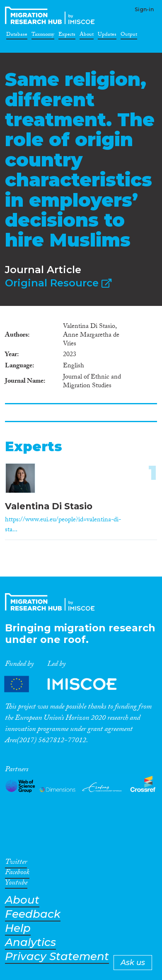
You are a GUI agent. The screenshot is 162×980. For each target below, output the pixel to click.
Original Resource (58, 283)
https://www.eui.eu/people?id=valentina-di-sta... (63, 525)
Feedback (33, 914)
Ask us (133, 963)
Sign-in (144, 9)
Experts (67, 36)
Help (18, 928)
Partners (68, 684)
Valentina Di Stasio (49, 506)
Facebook (17, 874)
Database (17, 36)
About (87, 36)
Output (129, 36)
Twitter (16, 863)
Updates (107, 36)
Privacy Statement (57, 957)
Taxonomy (43, 36)
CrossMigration (51, 15)
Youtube (16, 884)
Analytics (30, 942)
